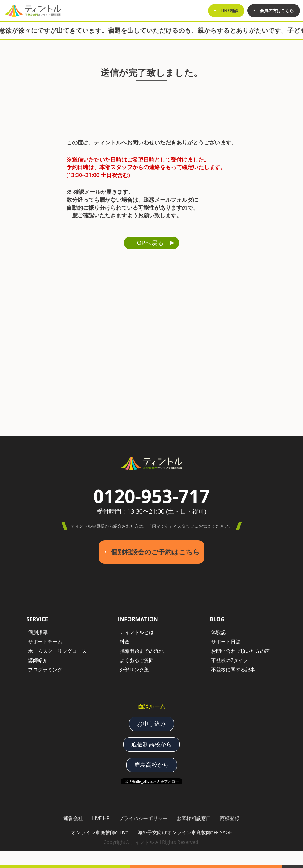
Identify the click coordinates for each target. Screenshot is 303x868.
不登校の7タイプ (230, 660)
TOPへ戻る (148, 243)
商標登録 (230, 818)
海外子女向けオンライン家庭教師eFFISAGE (185, 832)
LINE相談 (229, 11)
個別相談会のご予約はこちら (155, 552)
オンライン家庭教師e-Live (100, 832)
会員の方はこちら (277, 11)
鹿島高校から (152, 765)
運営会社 (73, 818)
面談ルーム (152, 706)
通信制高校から (151, 744)
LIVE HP (101, 818)
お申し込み (151, 724)
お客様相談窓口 (194, 818)
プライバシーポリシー (143, 818)
